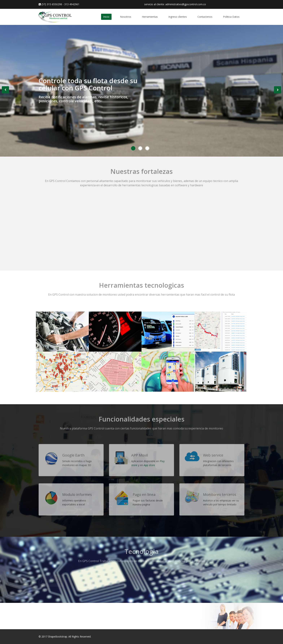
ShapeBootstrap (58, 637)
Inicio (106, 17)
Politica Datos (231, 17)
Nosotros (126, 17)
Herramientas (150, 17)
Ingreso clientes (178, 17)
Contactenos (205, 17)
